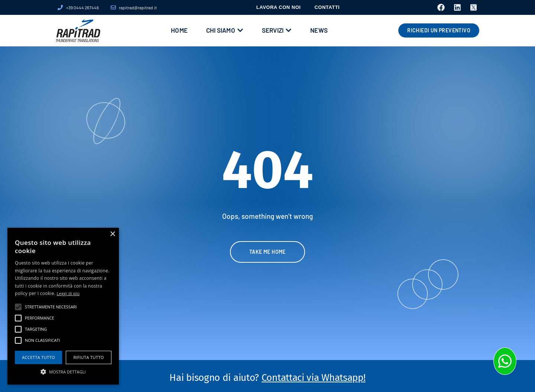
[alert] (63, 306)
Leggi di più (68, 293)
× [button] (112, 234)
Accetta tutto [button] (38, 357)
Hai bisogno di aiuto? (267, 378)
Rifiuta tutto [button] (88, 357)
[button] (63, 372)
